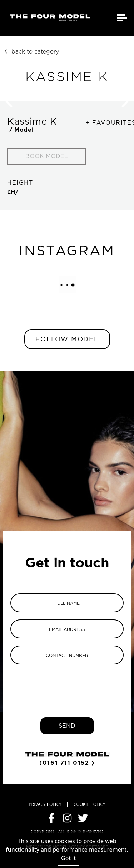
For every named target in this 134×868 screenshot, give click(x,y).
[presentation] (67, 686)
